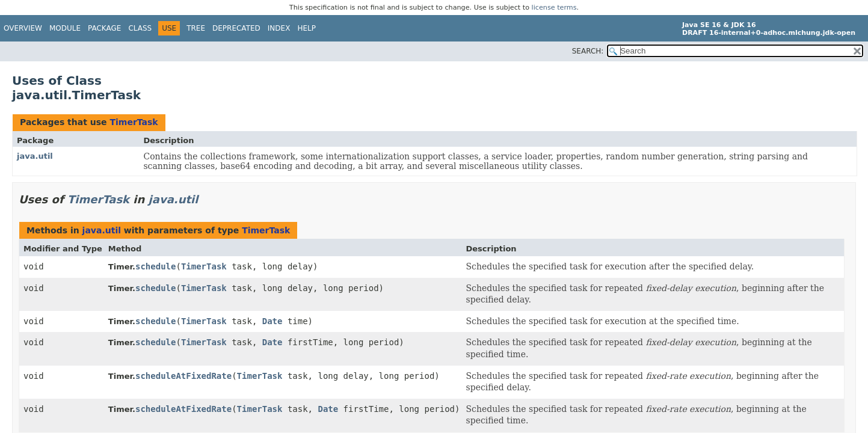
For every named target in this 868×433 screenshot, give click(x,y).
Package (104, 28)
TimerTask (134, 122)
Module (65, 28)
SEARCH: (588, 51)
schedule (155, 266)
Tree (196, 28)
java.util (35, 156)
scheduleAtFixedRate (183, 376)
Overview (23, 28)
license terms (554, 8)
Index (279, 28)
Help (306, 28)
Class (140, 28)
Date (272, 321)
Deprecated (236, 28)
